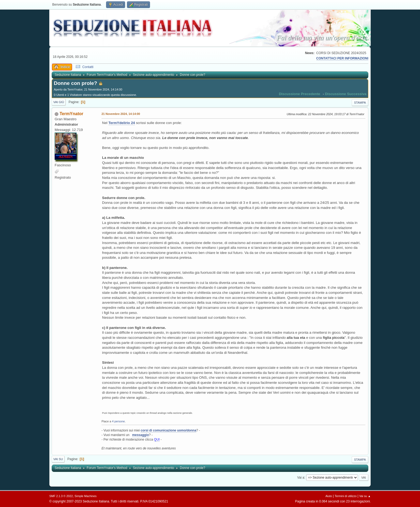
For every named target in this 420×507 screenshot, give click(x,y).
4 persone (118, 421)
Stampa (360, 103)
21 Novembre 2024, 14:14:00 (121, 114)
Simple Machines (85, 496)
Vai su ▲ (365, 496)
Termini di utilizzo (346, 496)
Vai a (301, 477)
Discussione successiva (346, 94)
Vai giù (59, 102)
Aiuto (329, 496)
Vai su (58, 459)
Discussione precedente (299, 94)
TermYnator (71, 114)
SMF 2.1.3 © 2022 (61, 496)
